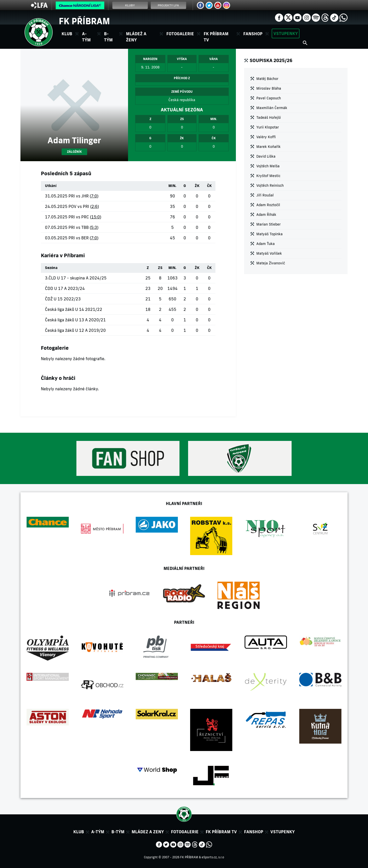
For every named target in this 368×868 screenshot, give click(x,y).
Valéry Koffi (266, 137)
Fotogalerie (180, 34)
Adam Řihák (266, 215)
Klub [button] (67, 34)
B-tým (118, 832)
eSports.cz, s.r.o (213, 857)
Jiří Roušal (265, 195)
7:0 (94, 196)
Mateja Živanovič (271, 263)
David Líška (266, 156)
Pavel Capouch (269, 98)
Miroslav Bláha (269, 88)
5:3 (94, 227)
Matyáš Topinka (269, 234)
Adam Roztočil (268, 205)
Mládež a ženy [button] (136, 37)
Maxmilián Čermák (272, 108)
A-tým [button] (86, 37)
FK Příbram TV (216, 37)
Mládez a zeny (148, 832)
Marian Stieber (268, 224)
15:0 (96, 217)
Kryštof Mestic (268, 176)
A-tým (98, 832)
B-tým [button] (108, 37)
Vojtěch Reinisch (270, 185)
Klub (79, 832)
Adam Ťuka (266, 244)
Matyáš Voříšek (269, 253)
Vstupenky (286, 33)
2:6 (95, 206)
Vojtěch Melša (268, 166)
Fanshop (253, 34)
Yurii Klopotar (268, 127)
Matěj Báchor (267, 79)
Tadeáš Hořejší (269, 118)
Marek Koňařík (268, 147)
